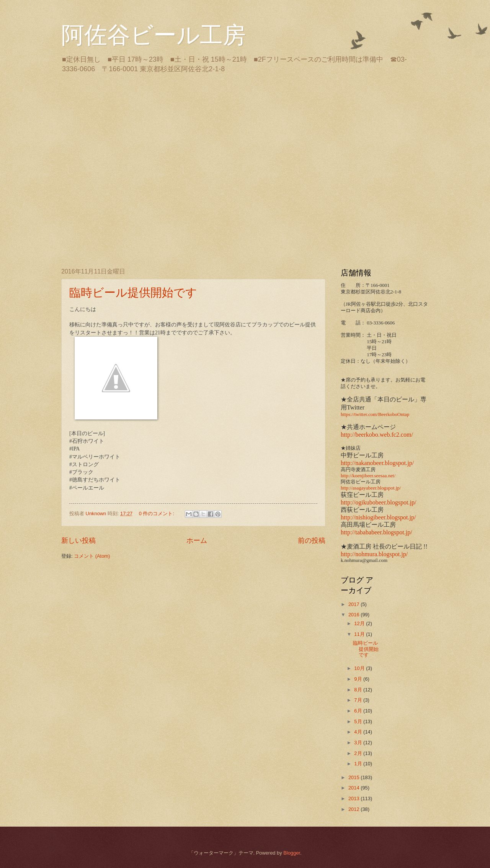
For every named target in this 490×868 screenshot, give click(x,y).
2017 (354, 604)
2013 (354, 798)
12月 (360, 623)
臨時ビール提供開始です (133, 292)
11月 (360, 634)
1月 (359, 764)
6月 (359, 711)
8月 (359, 690)
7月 (359, 700)
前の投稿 (312, 540)
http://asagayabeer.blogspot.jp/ (371, 488)
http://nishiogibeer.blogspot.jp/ (378, 517)
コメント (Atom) (92, 556)
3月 (359, 743)
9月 (359, 679)
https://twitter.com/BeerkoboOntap (375, 414)
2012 (354, 809)
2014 (354, 788)
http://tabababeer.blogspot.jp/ (376, 532)
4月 (359, 732)
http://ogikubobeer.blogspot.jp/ (378, 502)
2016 (354, 615)
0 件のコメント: (157, 513)
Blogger (292, 853)
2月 (359, 753)
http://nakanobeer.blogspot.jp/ (377, 463)
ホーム (197, 540)
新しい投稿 (78, 540)
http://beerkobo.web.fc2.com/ (377, 435)
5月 (359, 721)
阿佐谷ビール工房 (154, 35)
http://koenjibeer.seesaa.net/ (368, 476)
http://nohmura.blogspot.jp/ (374, 554)
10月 (360, 668)
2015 (354, 777)
